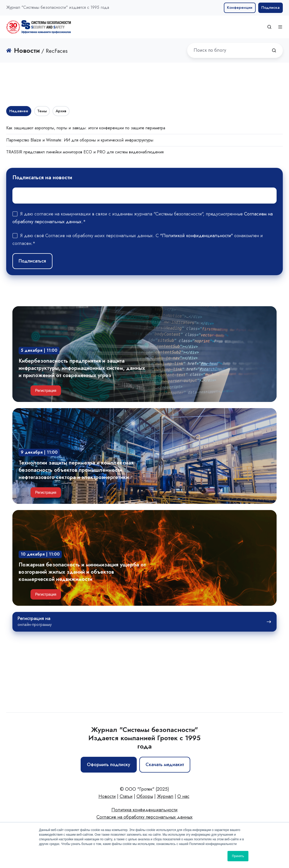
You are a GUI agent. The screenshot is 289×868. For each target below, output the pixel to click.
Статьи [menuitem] (126, 796)
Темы (42, 111)
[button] (269, 27)
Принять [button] (238, 856)
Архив (61, 111)
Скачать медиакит (165, 765)
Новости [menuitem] (107, 796)
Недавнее (19, 111)
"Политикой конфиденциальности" (196, 236)
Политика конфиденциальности (144, 810)
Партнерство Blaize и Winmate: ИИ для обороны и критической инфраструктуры (80, 140)
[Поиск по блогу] (274, 50)
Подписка (271, 8)
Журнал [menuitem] (165, 796)
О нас (183, 796)
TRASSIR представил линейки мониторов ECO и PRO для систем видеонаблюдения (85, 152)
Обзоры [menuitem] (145, 796)
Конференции (240, 8)
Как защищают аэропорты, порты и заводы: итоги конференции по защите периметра (86, 128)
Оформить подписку (109, 765)
